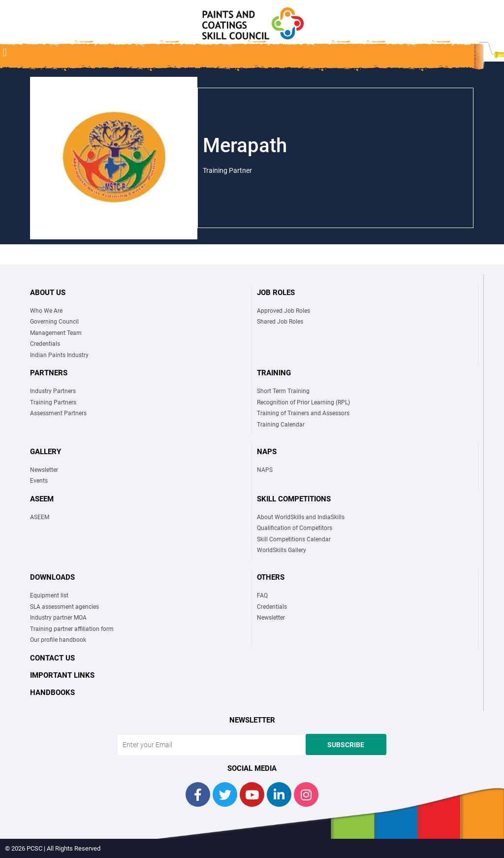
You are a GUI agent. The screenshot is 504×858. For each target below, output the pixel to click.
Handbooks (52, 693)
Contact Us (52, 658)
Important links (62, 675)
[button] (5, 52)
